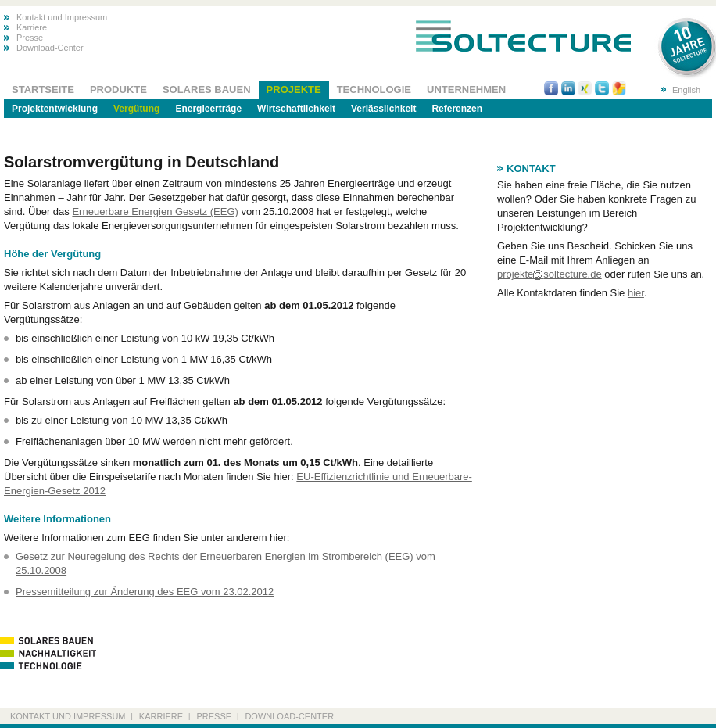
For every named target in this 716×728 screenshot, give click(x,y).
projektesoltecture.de (550, 274)
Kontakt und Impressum (62, 17)
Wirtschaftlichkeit (296, 109)
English (686, 90)
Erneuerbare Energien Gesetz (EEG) (155, 212)
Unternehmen (466, 90)
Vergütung (136, 109)
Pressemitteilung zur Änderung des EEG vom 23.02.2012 (145, 592)
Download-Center (50, 48)
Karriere (32, 27)
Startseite (43, 90)
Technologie (374, 90)
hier (636, 293)
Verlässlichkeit (383, 109)
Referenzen (457, 109)
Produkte (118, 90)
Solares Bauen (207, 90)
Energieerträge (208, 109)
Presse (30, 38)
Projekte (294, 90)
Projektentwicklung (55, 109)
